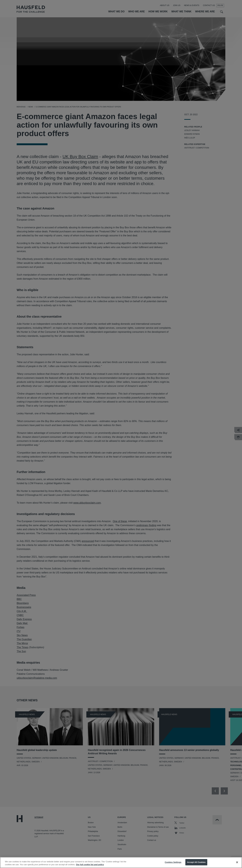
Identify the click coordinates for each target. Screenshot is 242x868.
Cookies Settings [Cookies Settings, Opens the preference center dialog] (173, 865)
